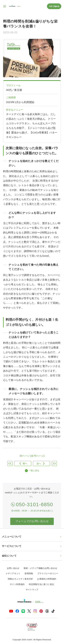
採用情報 (29, 573)
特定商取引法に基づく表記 (41, 584)
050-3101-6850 (34, 504)
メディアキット (13, 573)
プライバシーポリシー (48, 573)
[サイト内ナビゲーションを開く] (5, 6)
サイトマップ (32, 590)
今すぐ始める (54, 6)
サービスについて (32, 546)
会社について (32, 556)
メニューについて (32, 537)
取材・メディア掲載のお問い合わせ (41, 568)
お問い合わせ (13, 568)
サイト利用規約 (17, 584)
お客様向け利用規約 (47, 579)
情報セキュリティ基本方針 (20, 579)
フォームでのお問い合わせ (32, 521)
